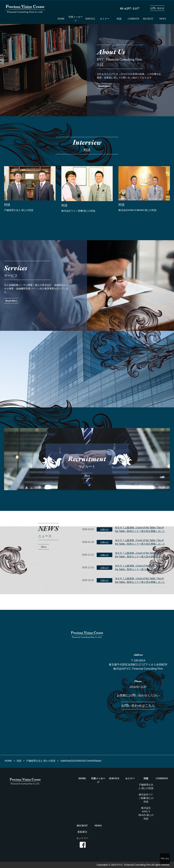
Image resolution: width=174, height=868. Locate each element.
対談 (119, 19)
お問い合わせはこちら (138, 706)
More (44, 547)
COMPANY (134, 19)
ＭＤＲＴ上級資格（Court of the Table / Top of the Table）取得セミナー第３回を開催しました (140, 567)
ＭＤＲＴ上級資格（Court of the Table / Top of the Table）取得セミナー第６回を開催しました (140, 529)
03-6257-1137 (138, 687)
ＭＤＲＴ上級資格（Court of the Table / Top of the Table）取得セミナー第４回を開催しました (140, 555)
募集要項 (82, 832)
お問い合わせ (157, 8)
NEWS (163, 19)
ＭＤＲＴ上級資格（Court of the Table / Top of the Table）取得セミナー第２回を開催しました (140, 580)
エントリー (82, 838)
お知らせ (105, 529)
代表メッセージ (76, 19)
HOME (61, 19)
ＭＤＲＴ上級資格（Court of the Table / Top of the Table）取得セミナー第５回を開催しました (140, 542)
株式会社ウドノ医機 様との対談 (146, 798)
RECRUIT (148, 19)
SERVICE (90, 19)
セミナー (105, 19)
